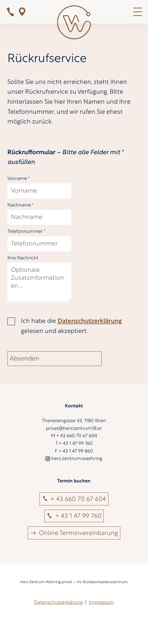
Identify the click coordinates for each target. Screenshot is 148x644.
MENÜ (138, 12)
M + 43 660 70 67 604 (74, 436)
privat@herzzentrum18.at (74, 429)
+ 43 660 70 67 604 (78, 499)
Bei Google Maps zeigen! (22, 12)
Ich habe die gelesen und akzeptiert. (71, 326)
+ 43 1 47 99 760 (10, 12)
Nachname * (20, 205)
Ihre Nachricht (23, 258)
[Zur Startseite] (74, 24)
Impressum (101, 603)
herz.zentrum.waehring (74, 459)
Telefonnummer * (26, 232)
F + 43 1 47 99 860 (74, 451)
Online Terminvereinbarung (78, 533)
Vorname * (19, 179)
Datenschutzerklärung (90, 321)
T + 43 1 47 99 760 (74, 444)
